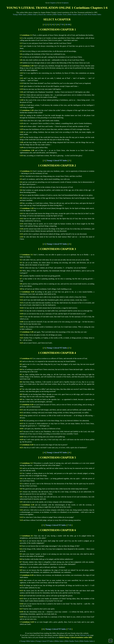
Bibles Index (33, 14)
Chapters (53, 3)
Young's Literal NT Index (57, 160)
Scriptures (65, 3)
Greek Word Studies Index (92, 14)
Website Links (85, 635)
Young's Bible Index (20, 14)
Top (110, 641)
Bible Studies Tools (60, 14)
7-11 (62, 24)
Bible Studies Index (75, 14)
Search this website (45, 14)
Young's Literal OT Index (45, 641)
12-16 (68, 24)
